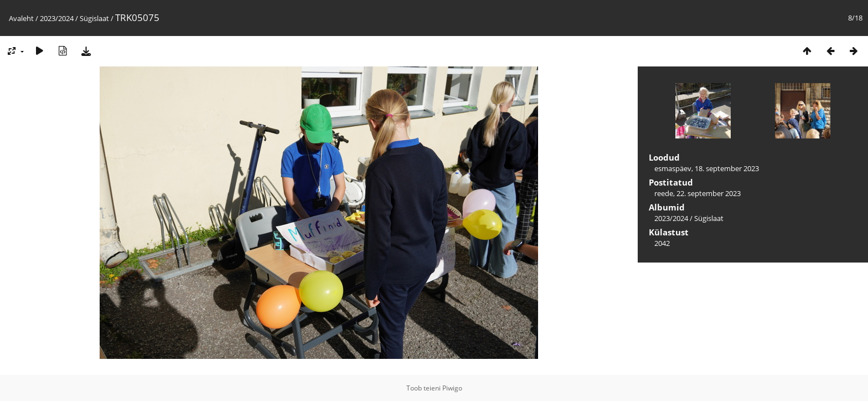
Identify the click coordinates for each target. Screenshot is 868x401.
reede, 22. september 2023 (697, 193)
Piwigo (452, 388)
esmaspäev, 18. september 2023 (707, 168)
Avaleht (21, 18)
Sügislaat (94, 18)
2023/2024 (57, 18)
